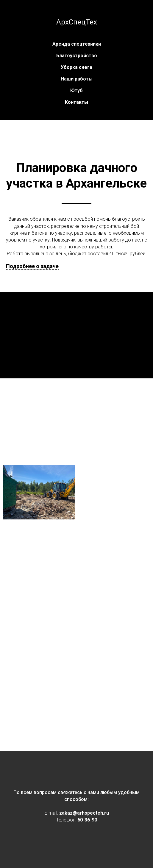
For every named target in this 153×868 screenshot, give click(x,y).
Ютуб (76, 90)
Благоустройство (77, 56)
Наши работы (77, 79)
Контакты (76, 102)
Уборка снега (76, 67)
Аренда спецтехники (77, 44)
